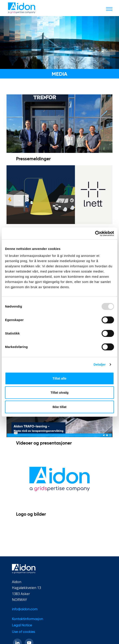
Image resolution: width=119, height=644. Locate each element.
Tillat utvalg (59, 392)
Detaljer (100, 364)
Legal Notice (22, 626)
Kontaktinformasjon (27, 619)
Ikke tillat (59, 407)
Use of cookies (23, 632)
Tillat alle (59, 378)
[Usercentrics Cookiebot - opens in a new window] (95, 234)
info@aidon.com (25, 609)
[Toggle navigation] (109, 9)
